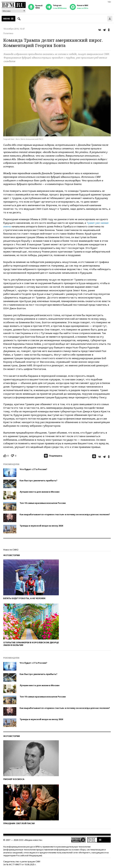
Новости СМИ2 (11, 550)
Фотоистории (12, 555)
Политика (8, 33)
